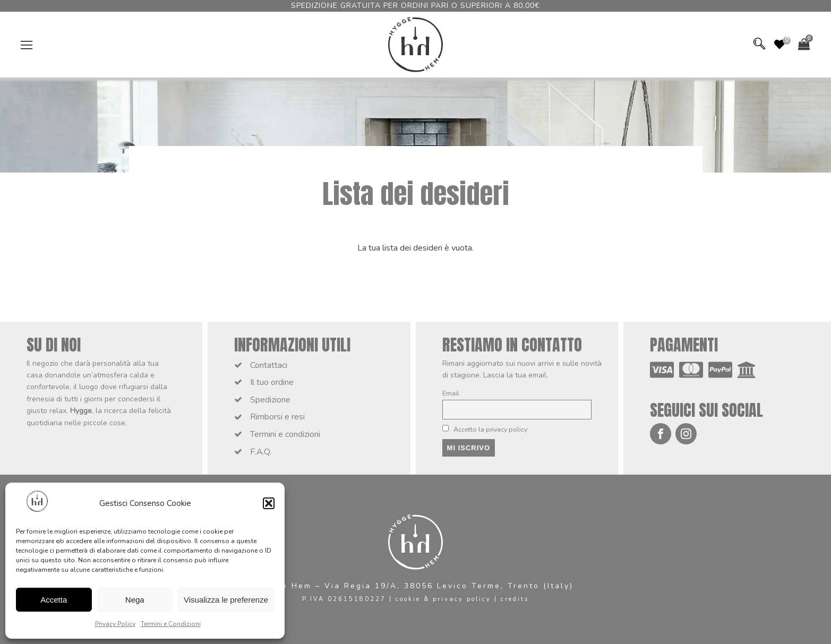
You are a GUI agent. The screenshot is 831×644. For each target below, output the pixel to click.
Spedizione (270, 400)
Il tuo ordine (272, 382)
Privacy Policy (115, 624)
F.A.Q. (261, 452)
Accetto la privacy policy (485, 429)
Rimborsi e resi (277, 417)
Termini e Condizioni (171, 624)
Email (451, 393)
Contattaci (269, 365)
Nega (135, 600)
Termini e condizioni (285, 434)
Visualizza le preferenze (226, 600)
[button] (269, 503)
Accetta (54, 600)
